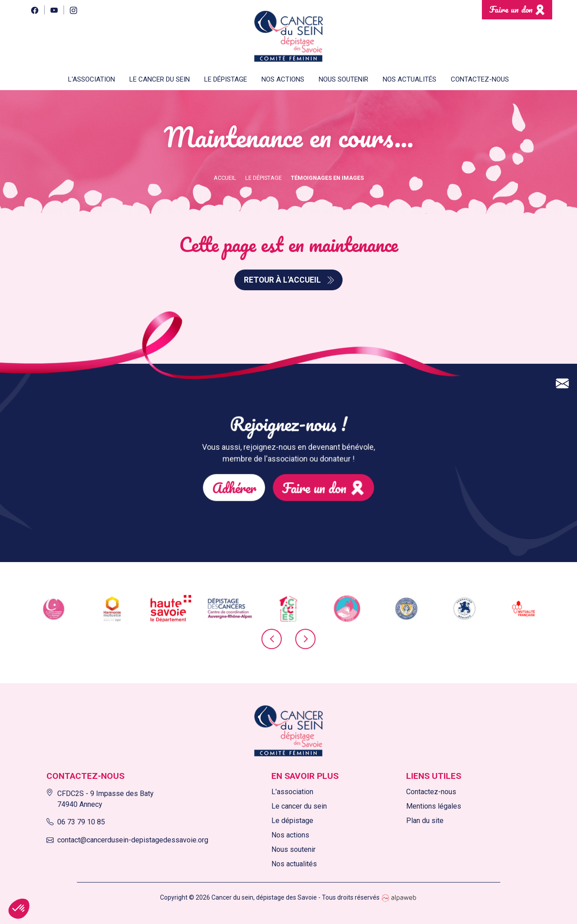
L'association (292, 792)
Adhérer (258, 475)
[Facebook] (34, 10)
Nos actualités (410, 79)
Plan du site (425, 821)
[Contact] (563, 344)
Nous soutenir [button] (343, 79)
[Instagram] (73, 10)
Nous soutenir (293, 849)
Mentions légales (434, 806)
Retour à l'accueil (282, 280)
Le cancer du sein (299, 806)
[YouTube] (54, 10)
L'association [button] (92, 79)
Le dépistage (292, 821)
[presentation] (272, 645)
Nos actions (283, 79)
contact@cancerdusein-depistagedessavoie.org (127, 840)
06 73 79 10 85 (76, 822)
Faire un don (511, 9)
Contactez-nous (480, 79)
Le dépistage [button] (226, 79)
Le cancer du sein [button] (160, 79)
